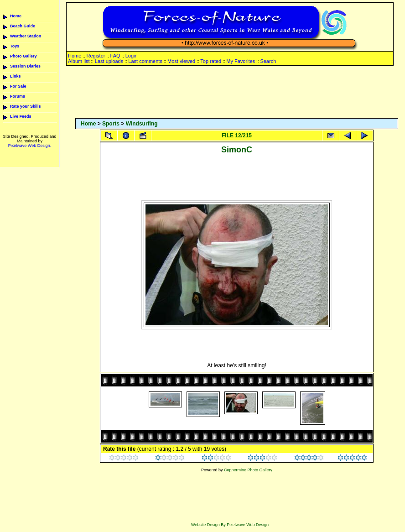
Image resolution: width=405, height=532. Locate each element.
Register (96, 56)
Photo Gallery (23, 56)
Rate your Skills (26, 106)
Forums (18, 96)
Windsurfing (142, 124)
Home (16, 16)
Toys (15, 46)
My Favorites (241, 61)
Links (16, 76)
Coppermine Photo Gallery (248, 470)
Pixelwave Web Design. (30, 146)
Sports (111, 124)
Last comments (145, 61)
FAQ (115, 56)
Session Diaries (25, 66)
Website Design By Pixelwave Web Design (230, 525)
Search (268, 61)
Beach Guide (23, 26)
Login (132, 56)
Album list (79, 61)
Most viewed (181, 61)
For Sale (18, 86)
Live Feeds (21, 116)
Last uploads (109, 61)
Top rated (211, 61)
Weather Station (26, 36)
